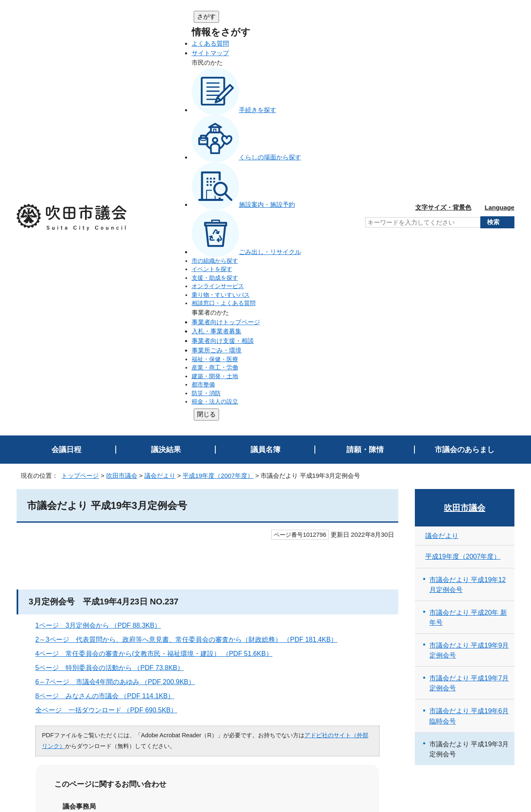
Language (499, 16)
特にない (76, 586)
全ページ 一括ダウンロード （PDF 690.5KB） (110, 328)
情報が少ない (292, 586)
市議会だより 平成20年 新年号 (468, 235)
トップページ (80, 93)
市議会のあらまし (465, 67)
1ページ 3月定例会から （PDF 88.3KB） (102, 243)
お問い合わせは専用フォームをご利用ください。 (148, 508)
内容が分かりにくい (140, 586)
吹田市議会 (122, 93)
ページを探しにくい (221, 586)
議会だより (160, 93)
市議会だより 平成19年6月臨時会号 (469, 334)
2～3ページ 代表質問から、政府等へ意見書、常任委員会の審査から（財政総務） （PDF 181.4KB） (190, 257)
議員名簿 (265, 67)
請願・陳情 (365, 67)
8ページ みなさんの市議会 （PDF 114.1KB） (108, 314)
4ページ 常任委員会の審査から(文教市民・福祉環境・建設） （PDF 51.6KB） (157, 271)
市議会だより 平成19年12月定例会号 (468, 202)
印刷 (498, 655)
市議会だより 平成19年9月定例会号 (469, 268)
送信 (207, 609)
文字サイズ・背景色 (443, 16)
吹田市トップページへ (481, 738)
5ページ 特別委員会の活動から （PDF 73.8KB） (113, 285)
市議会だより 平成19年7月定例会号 (469, 301)
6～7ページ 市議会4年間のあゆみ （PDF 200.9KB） (119, 300)
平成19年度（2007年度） (218, 93)
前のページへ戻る (483, 672)
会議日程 (66, 67)
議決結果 (166, 67)
